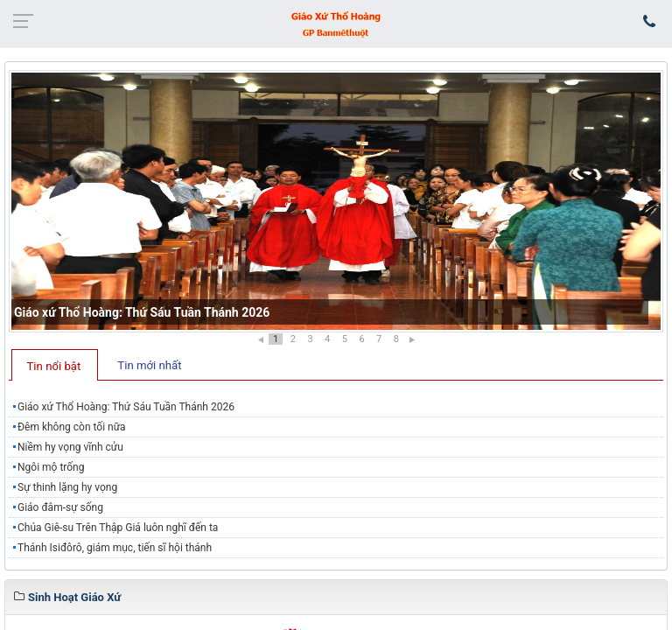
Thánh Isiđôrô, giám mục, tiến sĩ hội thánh (115, 548)
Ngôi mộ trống (51, 467)
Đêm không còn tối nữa (72, 427)
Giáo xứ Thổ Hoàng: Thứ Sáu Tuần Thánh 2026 (142, 312)
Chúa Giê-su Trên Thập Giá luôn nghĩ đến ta (118, 528)
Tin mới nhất (149, 365)
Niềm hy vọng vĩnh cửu (70, 447)
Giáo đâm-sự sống (60, 507)
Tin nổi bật (54, 366)
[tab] (55, 365)
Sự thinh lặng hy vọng (67, 487)
